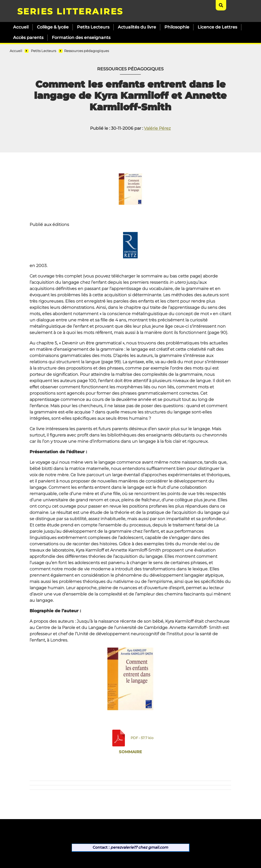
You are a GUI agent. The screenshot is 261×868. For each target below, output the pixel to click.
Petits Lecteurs (93, 27)
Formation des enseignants (81, 38)
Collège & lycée (53, 27)
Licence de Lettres (217, 27)
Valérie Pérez (157, 128)
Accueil (21, 27)
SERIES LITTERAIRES (70, 11)
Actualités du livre (137, 27)
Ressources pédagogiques (87, 51)
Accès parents (28, 38)
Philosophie (177, 27)
